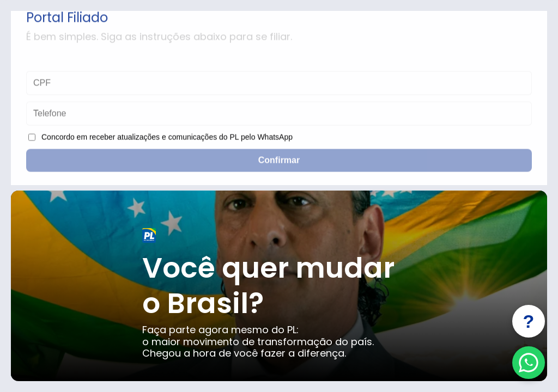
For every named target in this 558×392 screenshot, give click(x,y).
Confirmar (279, 161)
